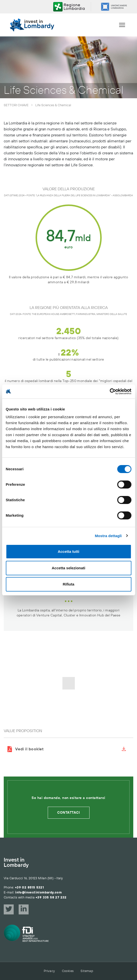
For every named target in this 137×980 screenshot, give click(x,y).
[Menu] (122, 25)
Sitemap (87, 971)
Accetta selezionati (68, 568)
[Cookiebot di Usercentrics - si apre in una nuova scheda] (110, 392)
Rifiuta (68, 584)
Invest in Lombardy (16, 863)
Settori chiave (16, 105)
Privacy (49, 971)
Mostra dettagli (108, 536)
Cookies (68, 971)
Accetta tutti (68, 551)
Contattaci (68, 813)
